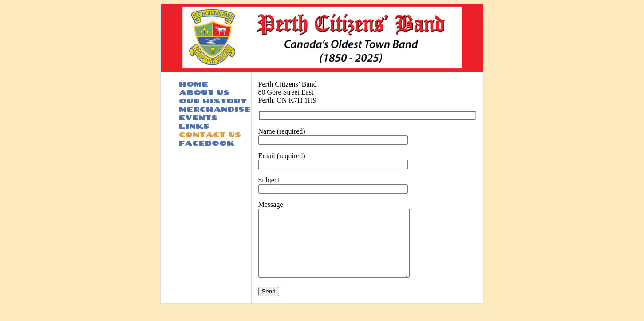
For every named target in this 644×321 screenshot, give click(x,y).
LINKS (194, 126)
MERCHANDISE (215, 109)
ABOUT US (204, 92)
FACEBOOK (207, 143)
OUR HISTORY (213, 101)
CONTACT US (210, 134)
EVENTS (198, 117)
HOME (194, 84)
